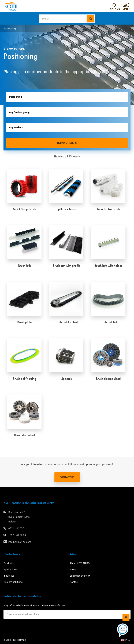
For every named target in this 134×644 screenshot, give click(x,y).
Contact (74, 582)
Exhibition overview (80, 576)
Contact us (67, 477)
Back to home (16, 49)
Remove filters (67, 143)
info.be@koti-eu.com (20, 542)
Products (8, 563)
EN (124, 640)
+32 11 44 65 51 (114, 6)
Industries (9, 576)
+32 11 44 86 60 (17, 535)
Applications (10, 569)
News (73, 569)
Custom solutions (13, 582)
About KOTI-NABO (80, 563)
